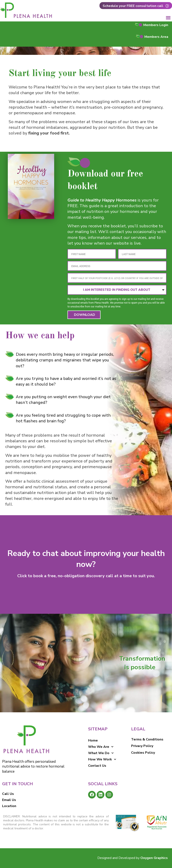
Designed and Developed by (133, 858)
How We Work (102, 759)
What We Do (101, 753)
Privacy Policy (142, 746)
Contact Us (97, 766)
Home (93, 740)
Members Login (156, 25)
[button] (168, 18)
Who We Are (101, 747)
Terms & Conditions (147, 739)
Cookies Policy (143, 753)
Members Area (156, 37)
